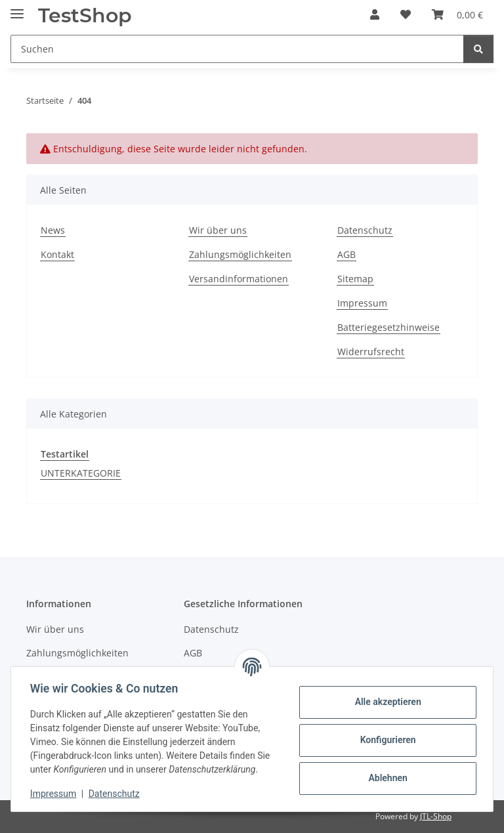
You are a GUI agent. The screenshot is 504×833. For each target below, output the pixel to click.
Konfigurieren (386, 740)
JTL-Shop (436, 816)
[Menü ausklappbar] (17, 8)
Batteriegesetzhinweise (388, 327)
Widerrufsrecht (371, 352)
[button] (375, 14)
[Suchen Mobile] (237, 49)
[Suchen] (478, 49)
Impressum (55, 794)
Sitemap (355, 279)
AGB (346, 254)
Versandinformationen (239, 279)
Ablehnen (386, 778)
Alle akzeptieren (386, 702)
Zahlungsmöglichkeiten (240, 254)
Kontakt (57, 254)
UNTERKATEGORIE (81, 473)
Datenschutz (116, 794)
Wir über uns (218, 230)
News (53, 230)
